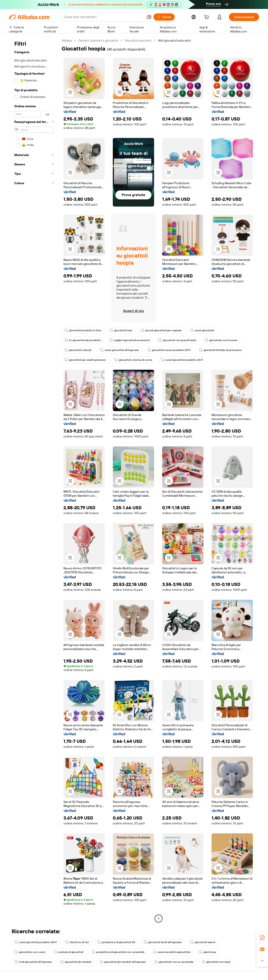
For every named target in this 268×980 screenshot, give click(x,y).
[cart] (207, 18)
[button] (149, 17)
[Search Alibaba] (103, 17)
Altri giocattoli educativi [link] (174, 40)
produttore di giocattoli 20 (116, 942)
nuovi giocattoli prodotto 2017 (182, 360)
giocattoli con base (216, 962)
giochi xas (207, 952)
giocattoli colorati (78, 350)
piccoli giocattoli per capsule (161, 330)
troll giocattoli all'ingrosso (33, 962)
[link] (262, 938)
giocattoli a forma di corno (133, 360)
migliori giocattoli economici (130, 340)
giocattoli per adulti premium (85, 360)
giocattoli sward (203, 942)
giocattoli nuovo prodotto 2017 (169, 350)
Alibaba (67, 40)
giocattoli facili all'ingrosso (163, 942)
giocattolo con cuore (30, 952)
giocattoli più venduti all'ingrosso (123, 962)
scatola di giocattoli (69, 952)
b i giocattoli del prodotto (83, 340)
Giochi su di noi (77, 942)
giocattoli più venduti (76, 962)
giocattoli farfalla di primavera (220, 350)
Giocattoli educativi (138, 40)
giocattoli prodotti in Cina (83, 330)
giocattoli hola (121, 330)
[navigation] (34, 480)
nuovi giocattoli (202, 330)
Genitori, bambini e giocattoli (98, 40)
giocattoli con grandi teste (177, 340)
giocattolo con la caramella (174, 962)
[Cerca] (164, 17)
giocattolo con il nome (221, 340)
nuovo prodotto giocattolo (172, 952)
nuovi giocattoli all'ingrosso (119, 350)
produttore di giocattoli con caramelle (118, 952)
